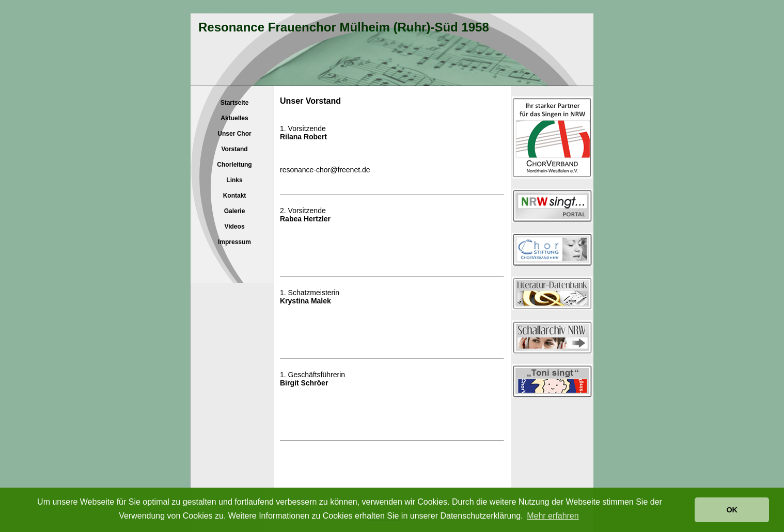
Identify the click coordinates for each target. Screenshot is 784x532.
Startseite (235, 103)
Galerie (235, 211)
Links (234, 180)
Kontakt (235, 196)
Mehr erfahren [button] (553, 516)
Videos (234, 227)
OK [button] (732, 510)
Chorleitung (234, 165)
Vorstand (234, 149)
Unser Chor (234, 134)
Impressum (234, 242)
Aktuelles (234, 118)
